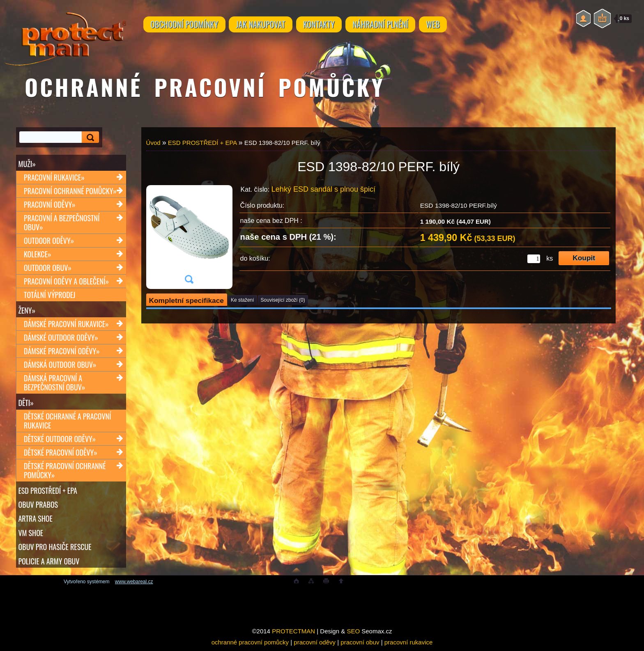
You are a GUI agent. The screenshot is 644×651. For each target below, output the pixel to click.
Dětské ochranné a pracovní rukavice (68, 422)
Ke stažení (243, 300)
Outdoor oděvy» (49, 241)
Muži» (27, 164)
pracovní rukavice (409, 645)
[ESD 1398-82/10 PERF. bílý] (189, 237)
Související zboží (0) (283, 300)
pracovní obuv (360, 645)
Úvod (153, 143)
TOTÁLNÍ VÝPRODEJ (49, 295)
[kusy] (534, 259)
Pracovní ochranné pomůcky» (70, 191)
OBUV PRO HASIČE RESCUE (55, 549)
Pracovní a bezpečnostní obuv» (62, 223)
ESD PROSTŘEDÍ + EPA (48, 492)
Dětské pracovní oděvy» (61, 454)
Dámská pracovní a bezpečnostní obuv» (54, 383)
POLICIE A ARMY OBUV (49, 564)
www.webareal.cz (134, 585)
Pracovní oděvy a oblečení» (66, 282)
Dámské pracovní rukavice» (66, 325)
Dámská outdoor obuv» (60, 365)
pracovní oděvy (315, 645)
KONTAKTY (327, 25)
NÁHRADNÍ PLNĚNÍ (391, 25)
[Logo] (65, 33)
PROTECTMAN (293, 634)
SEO (353, 634)
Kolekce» (38, 254)
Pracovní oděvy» (50, 205)
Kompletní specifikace (186, 300)
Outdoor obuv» (48, 268)
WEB (447, 25)
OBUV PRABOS (38, 506)
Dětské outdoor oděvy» (60, 440)
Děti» (26, 403)
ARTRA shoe (36, 520)
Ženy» (27, 311)
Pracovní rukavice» (54, 178)
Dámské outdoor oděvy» (61, 338)
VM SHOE (31, 535)
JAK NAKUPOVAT (265, 25)
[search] (89, 137)
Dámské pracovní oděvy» (62, 352)
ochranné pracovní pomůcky (250, 645)
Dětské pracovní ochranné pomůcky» (65, 472)
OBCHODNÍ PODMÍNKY (186, 25)
